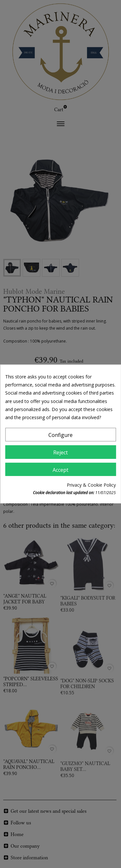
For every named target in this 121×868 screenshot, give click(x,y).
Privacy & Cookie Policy (91, 485)
